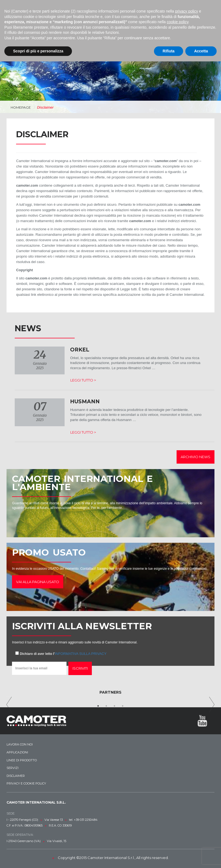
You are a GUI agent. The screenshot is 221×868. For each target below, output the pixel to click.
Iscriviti (80, 668)
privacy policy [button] (186, 11)
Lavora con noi (20, 744)
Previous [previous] (9, 705)
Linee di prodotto (22, 760)
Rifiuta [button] (169, 51)
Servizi (13, 768)
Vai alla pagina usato (38, 582)
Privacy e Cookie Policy (26, 783)
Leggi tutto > (83, 380)
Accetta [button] (201, 51)
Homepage (21, 107)
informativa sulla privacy (81, 654)
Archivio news (196, 457)
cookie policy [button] (178, 22)
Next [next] (212, 705)
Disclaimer (16, 776)
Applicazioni (17, 752)
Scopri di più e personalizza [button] (38, 51)
